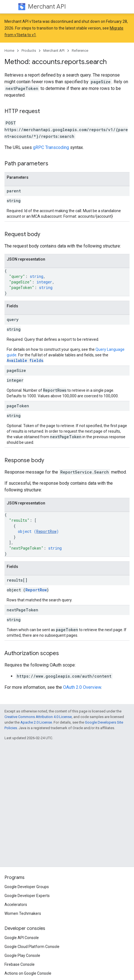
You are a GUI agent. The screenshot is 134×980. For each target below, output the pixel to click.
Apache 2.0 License (36, 722)
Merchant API (47, 7)
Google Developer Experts (27, 896)
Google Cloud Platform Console (32, 947)
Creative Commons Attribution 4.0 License (38, 717)
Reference (80, 51)
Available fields (25, 360)
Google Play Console (22, 955)
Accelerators (16, 905)
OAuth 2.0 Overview (82, 687)
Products (29, 51)
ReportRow (46, 531)
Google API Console (22, 938)
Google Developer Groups (27, 887)
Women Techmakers (23, 913)
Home (9, 51)
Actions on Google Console (28, 973)
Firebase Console (20, 964)
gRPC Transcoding (51, 147)
